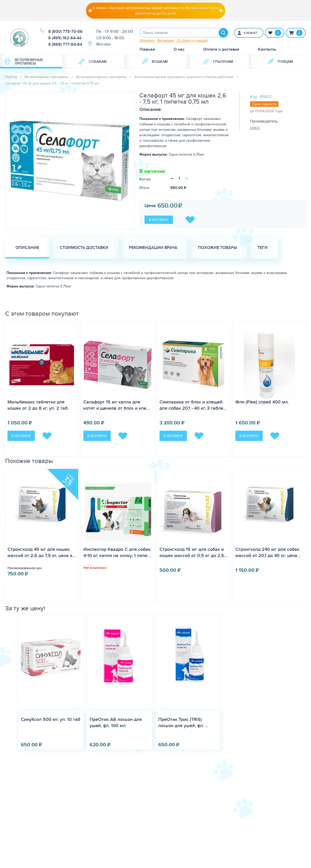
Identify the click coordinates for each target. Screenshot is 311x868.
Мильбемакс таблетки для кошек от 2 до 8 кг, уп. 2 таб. (38, 406)
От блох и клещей (192, 41)
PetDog (11, 77)
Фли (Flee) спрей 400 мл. (262, 402)
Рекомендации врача (153, 248)
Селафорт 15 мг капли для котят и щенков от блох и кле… (117, 406)
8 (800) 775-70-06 (65, 32)
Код (254, 97)
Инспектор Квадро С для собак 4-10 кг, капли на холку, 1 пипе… (117, 553)
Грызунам (218, 62)
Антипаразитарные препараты (101, 77)
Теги (263, 248)
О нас (179, 50)
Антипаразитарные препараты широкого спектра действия (184, 77)
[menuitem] (31, 62)
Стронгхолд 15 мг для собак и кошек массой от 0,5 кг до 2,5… (193, 553)
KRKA (255, 128)
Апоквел (147, 41)
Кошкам (154, 62)
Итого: (145, 188)
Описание (27, 248)
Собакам (92, 62)
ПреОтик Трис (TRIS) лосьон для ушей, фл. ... (183, 723)
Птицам (280, 62)
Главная (147, 50)
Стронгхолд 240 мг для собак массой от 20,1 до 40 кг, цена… (268, 553)
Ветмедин (166, 41)
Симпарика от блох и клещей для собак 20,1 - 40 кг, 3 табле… (193, 406)
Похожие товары (217, 248)
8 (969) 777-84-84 (65, 45)
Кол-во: (145, 180)
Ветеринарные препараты (24, 62)
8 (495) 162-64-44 (65, 38)
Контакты (267, 50)
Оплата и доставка (221, 50)
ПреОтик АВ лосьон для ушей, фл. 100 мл (116, 723)
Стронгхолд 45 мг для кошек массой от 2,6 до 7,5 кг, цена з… (42, 553)
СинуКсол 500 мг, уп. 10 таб (51, 720)
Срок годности (264, 104)
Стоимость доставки (84, 248)
